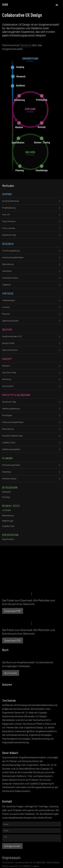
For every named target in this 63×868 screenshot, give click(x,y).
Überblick (26, 45)
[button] (57, 5)
